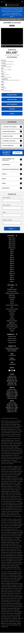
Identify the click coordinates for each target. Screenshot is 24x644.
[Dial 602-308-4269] (4, 2)
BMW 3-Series (12, 246)
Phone (4, 219)
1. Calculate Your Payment (12, 132)
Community (12, 325)
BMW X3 (12, 276)
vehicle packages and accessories (12, 166)
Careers (12, 323)
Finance (12, 307)
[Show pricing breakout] (18, 52)
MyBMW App (12, 329)
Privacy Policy (12, 335)
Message (7, 226)
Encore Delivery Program (12, 333)
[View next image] (22, 46)
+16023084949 (12, 371)
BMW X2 (12, 274)
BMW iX (12, 262)
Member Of (11, 341)
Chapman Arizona (12, 345)
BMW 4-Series (12, 248)
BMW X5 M (12, 280)
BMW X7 (12, 284)
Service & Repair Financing (12, 311)
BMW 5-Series (12, 250)
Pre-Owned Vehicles (12, 298)
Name (7, 204)
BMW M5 (12, 270)
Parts (12, 313)
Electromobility (12, 303)
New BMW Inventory (12, 296)
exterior (12, 180)
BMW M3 (12, 266)
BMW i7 (12, 260)
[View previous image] (2, 46)
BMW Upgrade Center (12, 331)
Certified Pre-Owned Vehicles (12, 300)
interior (12, 185)
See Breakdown (6, 160)
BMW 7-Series (12, 252)
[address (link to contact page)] (2, 2)
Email (6, 212)
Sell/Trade (12, 305)
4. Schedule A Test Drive (12, 146)
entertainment (12, 171)
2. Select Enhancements (12, 137)
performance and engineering (12, 176)
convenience (12, 194)
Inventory (11, 242)
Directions (12, 319)
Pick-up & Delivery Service (12, 315)
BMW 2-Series (12, 244)
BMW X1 (12, 272)
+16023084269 (12, 362)
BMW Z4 (12, 288)
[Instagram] (12, 377)
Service (12, 309)
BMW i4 (12, 256)
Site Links (11, 291)
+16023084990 (12, 366)
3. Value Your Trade (12, 142)
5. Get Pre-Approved (12, 151)
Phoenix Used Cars (12, 347)
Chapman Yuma (12, 349)
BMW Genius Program (12, 327)
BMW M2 (12, 264)
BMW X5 (12, 278)
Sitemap (12, 337)
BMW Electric (12, 301)
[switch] (22, 2)
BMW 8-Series (12, 254)
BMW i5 (12, 258)
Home (12, 294)
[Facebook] (10, 377)
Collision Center (12, 317)
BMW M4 (12, 268)
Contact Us (12, 321)
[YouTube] (14, 377)
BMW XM (12, 286)
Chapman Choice (12, 343)
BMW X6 (12, 282)
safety (12, 190)
